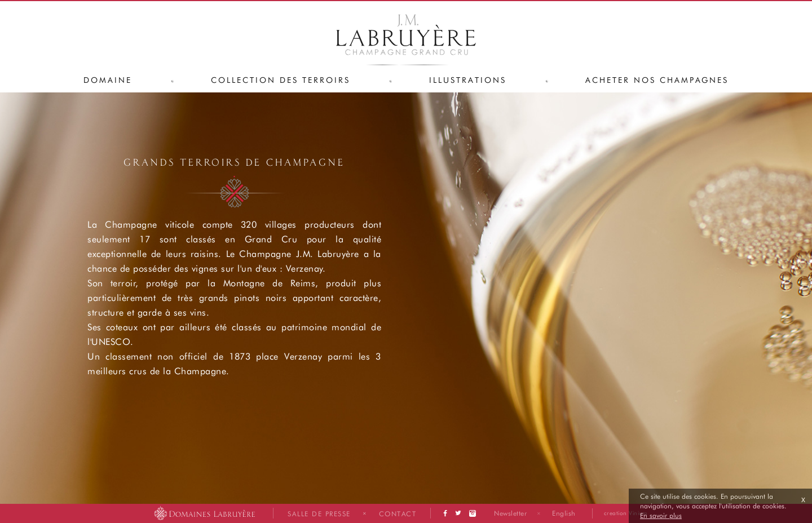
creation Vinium (626, 513)
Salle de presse (319, 514)
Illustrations (468, 80)
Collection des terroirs (281, 80)
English (564, 513)
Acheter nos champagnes (657, 80)
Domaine (108, 80)
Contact (398, 514)
